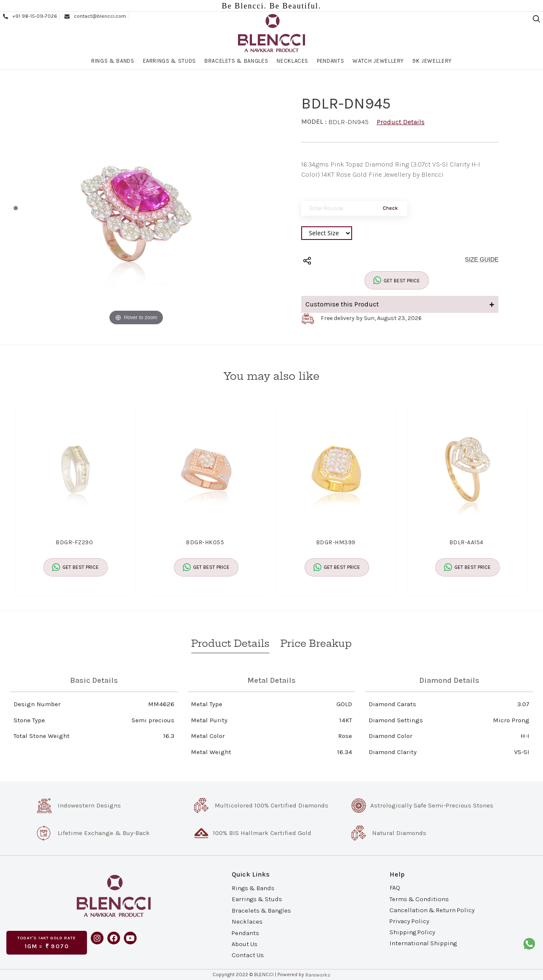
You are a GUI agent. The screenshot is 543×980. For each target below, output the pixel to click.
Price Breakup (316, 643)
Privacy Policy (409, 921)
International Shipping (423, 943)
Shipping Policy (412, 932)
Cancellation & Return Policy (432, 910)
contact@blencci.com (95, 16)
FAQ (395, 888)
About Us (245, 944)
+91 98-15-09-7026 (30, 16)
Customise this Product (400, 304)
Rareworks (318, 975)
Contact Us (248, 955)
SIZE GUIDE (482, 259)
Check (390, 208)
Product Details (401, 122)
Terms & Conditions (419, 899)
